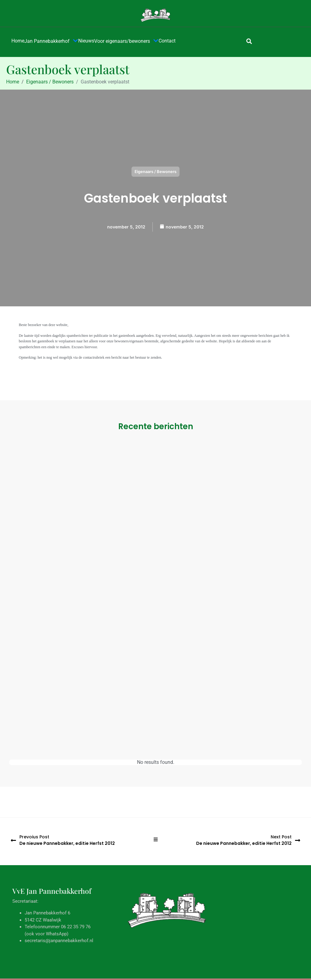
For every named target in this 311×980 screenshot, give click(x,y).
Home (18, 41)
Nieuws (86, 41)
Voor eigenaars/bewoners (126, 41)
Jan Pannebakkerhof (51, 41)
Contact (167, 41)
